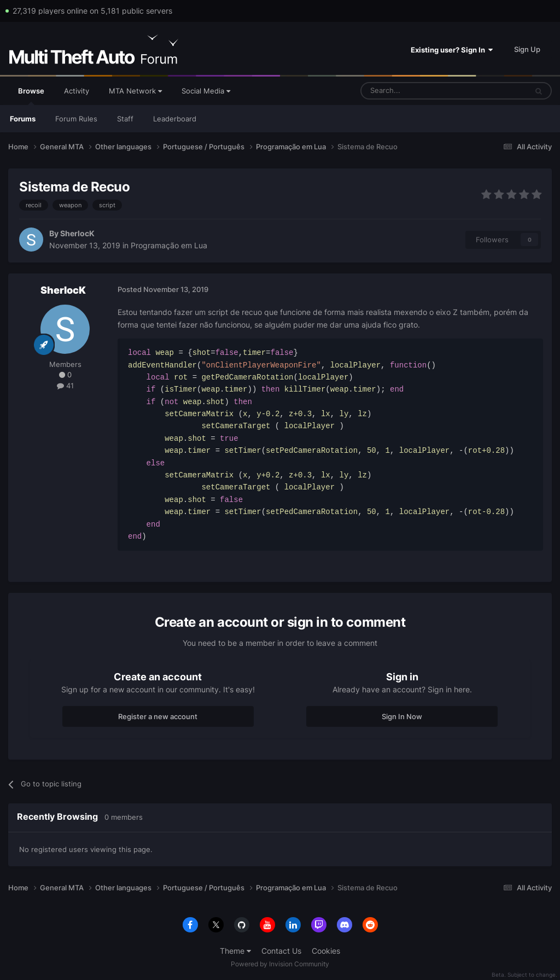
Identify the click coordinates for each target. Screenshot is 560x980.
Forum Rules (76, 119)
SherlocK (77, 233)
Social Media (206, 91)
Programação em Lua (169, 245)
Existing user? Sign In (452, 50)
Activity (77, 91)
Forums (23, 119)
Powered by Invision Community (280, 964)
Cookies (326, 951)
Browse (31, 96)
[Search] (418, 91)
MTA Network (135, 91)
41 (65, 386)
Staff (125, 119)
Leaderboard (175, 119)
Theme (235, 951)
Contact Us (281, 951)
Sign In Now (402, 716)
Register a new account (158, 716)
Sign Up (527, 49)
